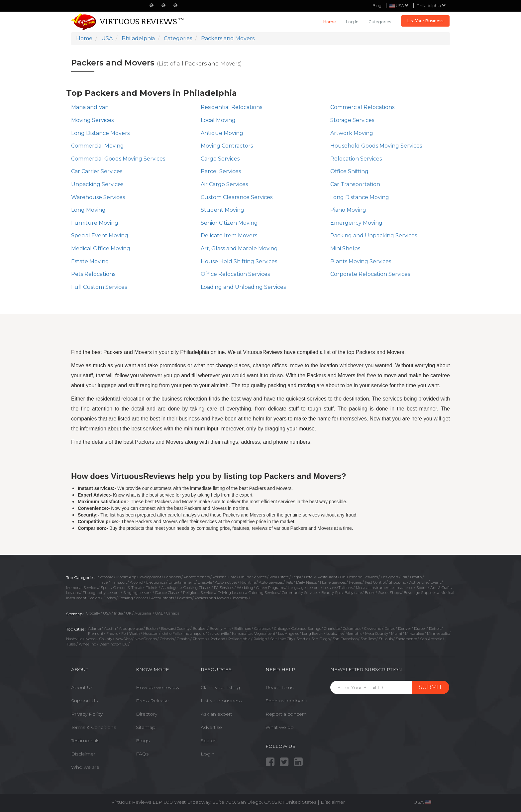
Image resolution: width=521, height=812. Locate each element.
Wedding (245, 588)
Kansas (238, 634)
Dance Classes (168, 593)
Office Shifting (349, 171)
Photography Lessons (102, 593)
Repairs (355, 582)
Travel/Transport (112, 582)
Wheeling (88, 644)
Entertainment (182, 582)
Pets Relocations (93, 274)
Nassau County (99, 639)
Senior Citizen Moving (229, 223)
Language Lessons (304, 588)
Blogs (143, 741)
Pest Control (375, 582)
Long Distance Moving (360, 197)
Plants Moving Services (361, 261)
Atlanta (95, 629)
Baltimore (243, 629)
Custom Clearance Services (237, 197)
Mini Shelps (345, 248)
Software (106, 577)
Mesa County (377, 634)
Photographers (197, 577)
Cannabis (172, 577)
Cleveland (373, 629)
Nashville (74, 639)
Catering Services (264, 593)
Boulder (200, 629)
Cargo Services (220, 159)
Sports (422, 588)
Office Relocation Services (235, 274)
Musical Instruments (374, 588)
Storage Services (352, 120)
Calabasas (263, 629)
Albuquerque (131, 629)
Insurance (404, 588)
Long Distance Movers (100, 133)
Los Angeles (289, 634)
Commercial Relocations (362, 107)
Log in (352, 22)
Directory (147, 714)
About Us (82, 687)
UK (129, 613)
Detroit (435, 629)
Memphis (354, 634)
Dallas (390, 629)
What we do (280, 727)
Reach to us (279, 687)
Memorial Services (82, 588)
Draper (420, 629)
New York (123, 639)
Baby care (353, 593)
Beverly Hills (220, 629)
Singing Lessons (138, 593)
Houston (151, 634)
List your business (221, 701)
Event (436, 582)
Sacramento (406, 639)
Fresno (112, 634)
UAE (159, 613)
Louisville (334, 634)
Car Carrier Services (97, 171)
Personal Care (224, 577)
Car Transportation (355, 184)
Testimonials (85, 741)
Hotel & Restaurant (321, 577)
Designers (390, 577)
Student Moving (222, 210)
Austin (110, 629)
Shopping (398, 582)
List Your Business (425, 21)
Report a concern (286, 714)
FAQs (142, 754)
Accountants (163, 598)
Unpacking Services (97, 184)
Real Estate (279, 577)
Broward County (175, 629)
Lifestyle (205, 582)
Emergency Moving (356, 223)
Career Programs (270, 588)
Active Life (418, 582)
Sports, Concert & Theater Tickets (129, 588)
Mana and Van (90, 107)
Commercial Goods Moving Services (118, 159)
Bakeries (184, 598)
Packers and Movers (212, 598)
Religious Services (199, 593)
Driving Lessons (232, 593)
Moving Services (92, 120)
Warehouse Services (98, 197)
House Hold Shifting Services (239, 261)
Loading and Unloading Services (243, 287)
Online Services (253, 577)
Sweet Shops (389, 593)
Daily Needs (307, 582)
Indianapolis (194, 634)
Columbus (352, 629)
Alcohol (137, 582)
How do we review (158, 687)
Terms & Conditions (94, 727)
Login (208, 754)
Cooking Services (133, 598)
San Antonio (431, 639)
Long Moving (88, 210)
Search (209, 741)
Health (416, 577)
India (118, 613)
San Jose (368, 639)
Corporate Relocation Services (370, 274)
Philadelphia (431, 5)
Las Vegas (256, 634)
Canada (173, 613)
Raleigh (260, 639)
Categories (380, 22)
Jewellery (240, 598)
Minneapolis (438, 634)
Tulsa (71, 644)
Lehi (271, 634)
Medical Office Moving (101, 248)
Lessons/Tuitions (338, 588)
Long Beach (313, 634)
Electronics (156, 582)
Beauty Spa (331, 593)
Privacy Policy (87, 714)
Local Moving (218, 120)
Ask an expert (216, 714)
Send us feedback (286, 701)
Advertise (211, 727)
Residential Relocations (231, 107)
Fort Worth (131, 634)
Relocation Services (356, 159)
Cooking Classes (197, 588)
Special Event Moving (100, 235)
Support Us (84, 701)
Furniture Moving (95, 223)
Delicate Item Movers (229, 235)
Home (330, 22)
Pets (289, 582)
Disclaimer (83, 754)
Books (370, 593)
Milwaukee (415, 634)
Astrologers (171, 588)
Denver (405, 629)
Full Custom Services (99, 287)
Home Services (333, 582)
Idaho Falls (171, 634)
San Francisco (345, 639)
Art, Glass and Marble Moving (239, 248)
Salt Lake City (282, 639)
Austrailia (143, 613)
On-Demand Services (359, 577)
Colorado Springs (306, 629)
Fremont (96, 634)
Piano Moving (348, 210)
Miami (397, 634)
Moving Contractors (227, 146)
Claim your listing (220, 687)
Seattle (302, 639)
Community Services (300, 593)
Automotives (226, 582)
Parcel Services (221, 171)
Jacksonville (218, 634)
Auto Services (271, 582)
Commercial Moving (98, 146)
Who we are (85, 767)
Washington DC (113, 644)
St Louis (386, 639)
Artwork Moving (352, 133)
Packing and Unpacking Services (374, 235)
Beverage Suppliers (421, 593)
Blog (377, 5)
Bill (404, 577)
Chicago (281, 629)
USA (107, 613)
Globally (93, 613)
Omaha (183, 639)
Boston (152, 629)
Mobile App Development (139, 577)
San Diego (320, 639)
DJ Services (224, 588)
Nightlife (248, 582)
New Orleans (146, 639)
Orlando (167, 639)
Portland (218, 639)
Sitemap (146, 727)
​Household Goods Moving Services (376, 146)
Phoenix (200, 639)
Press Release (152, 701)
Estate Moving (90, 261)
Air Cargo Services (224, 184)
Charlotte (332, 629)
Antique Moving (222, 133)
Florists (109, 598)
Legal (296, 577)
